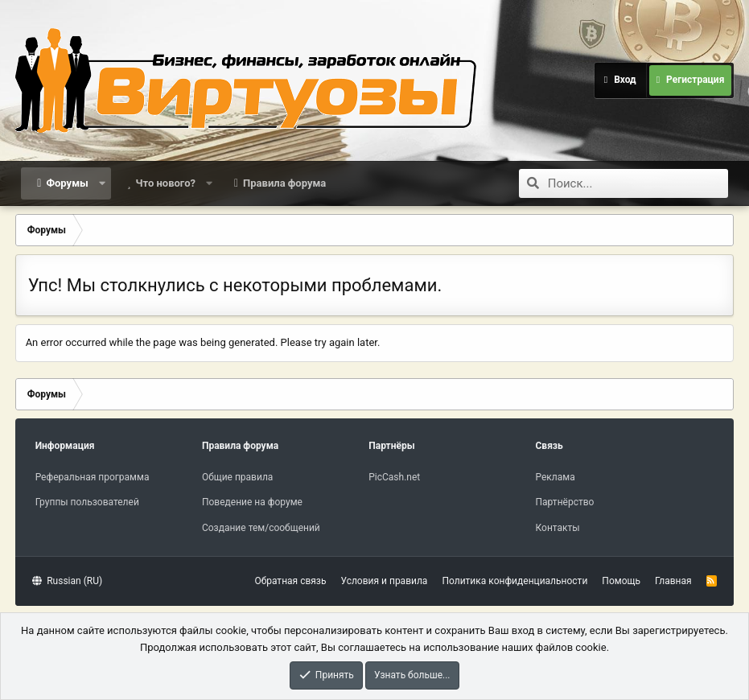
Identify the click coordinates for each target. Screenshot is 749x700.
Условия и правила (384, 581)
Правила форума (284, 183)
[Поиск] (638, 183)
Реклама (556, 477)
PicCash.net (394, 477)
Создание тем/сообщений (261, 528)
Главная (673, 581)
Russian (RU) (67, 581)
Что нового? (165, 183)
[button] (102, 183)
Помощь (621, 581)
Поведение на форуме (252, 502)
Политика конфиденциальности (514, 581)
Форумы (67, 183)
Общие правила (237, 477)
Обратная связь (290, 581)
